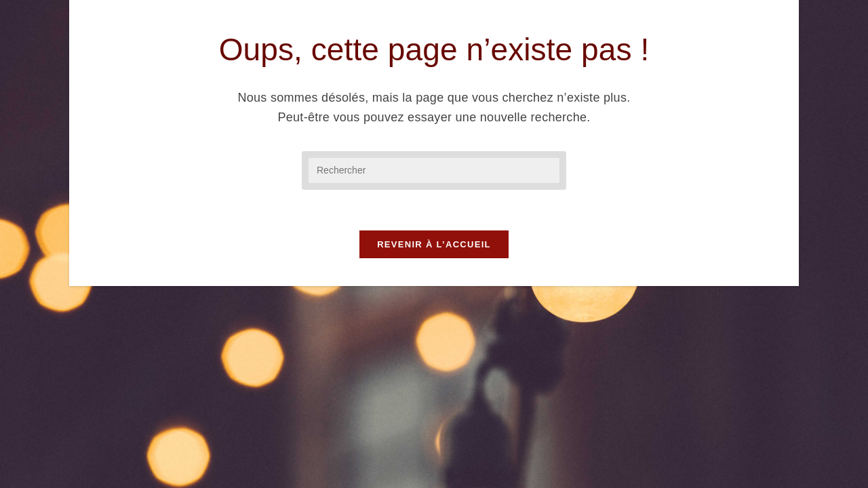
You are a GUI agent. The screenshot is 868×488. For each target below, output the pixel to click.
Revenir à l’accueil (434, 244)
